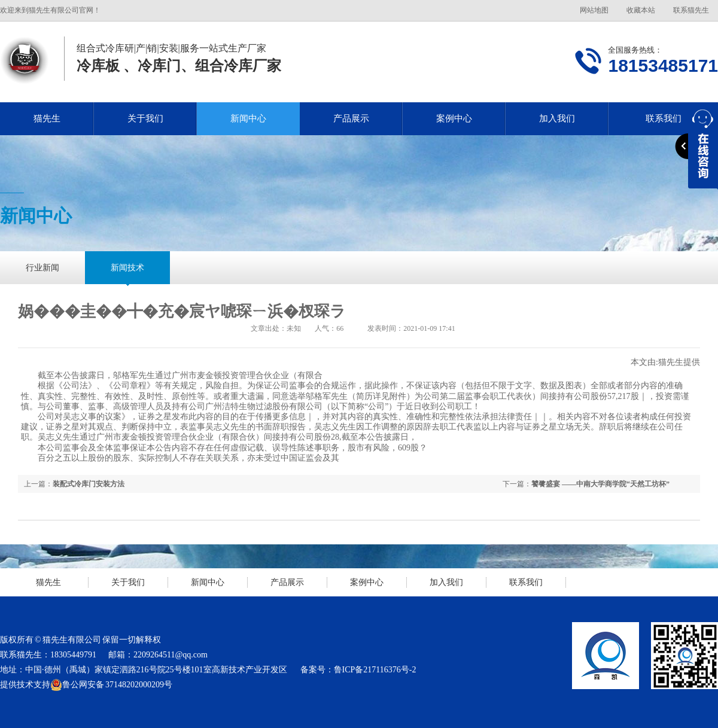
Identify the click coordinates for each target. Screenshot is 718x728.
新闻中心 (248, 118)
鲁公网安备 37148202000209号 (111, 685)
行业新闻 (42, 268)
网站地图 (594, 10)
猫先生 (47, 118)
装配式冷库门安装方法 (89, 484)
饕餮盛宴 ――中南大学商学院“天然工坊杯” (600, 484)
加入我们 (557, 118)
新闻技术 (127, 268)
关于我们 (145, 118)
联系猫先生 (691, 10)
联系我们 (526, 582)
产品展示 (351, 118)
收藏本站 (641, 10)
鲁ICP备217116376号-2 (375, 670)
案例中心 (454, 118)
